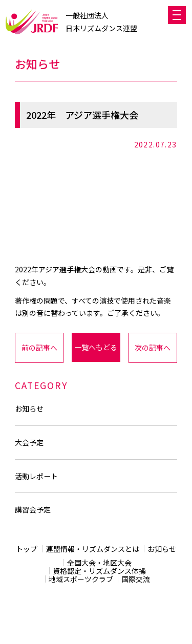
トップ (27, 549)
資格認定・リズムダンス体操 (99, 571)
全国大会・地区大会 (99, 563)
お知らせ (29, 409)
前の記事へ (39, 348)
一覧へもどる (96, 347)
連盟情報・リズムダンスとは (93, 549)
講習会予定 (33, 509)
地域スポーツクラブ (81, 579)
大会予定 (29, 442)
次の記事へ (153, 348)
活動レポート (36, 476)
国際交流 (136, 579)
